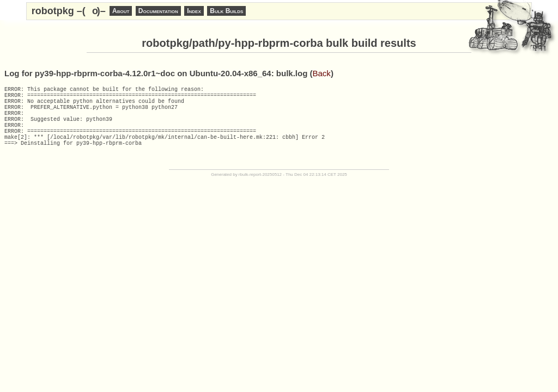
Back (322, 73)
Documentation (158, 11)
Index (194, 11)
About (121, 11)
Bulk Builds (226, 11)
